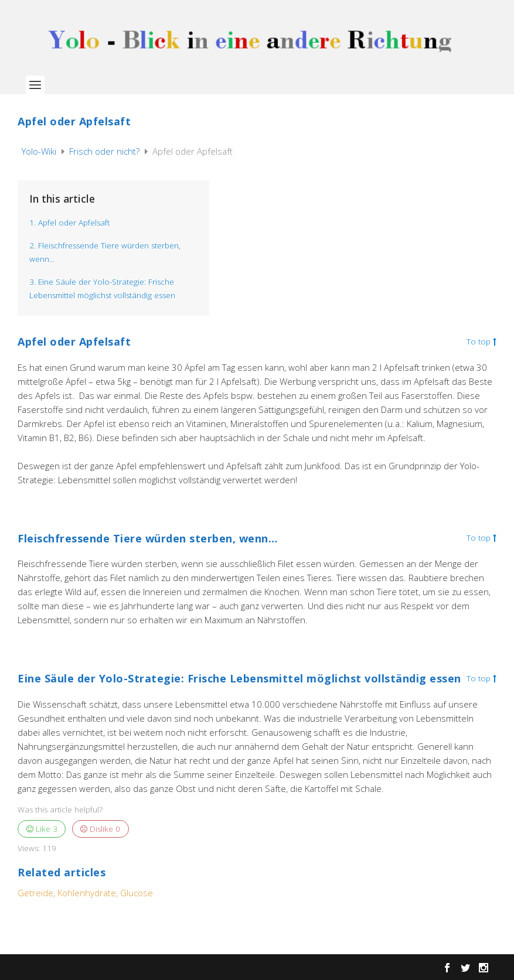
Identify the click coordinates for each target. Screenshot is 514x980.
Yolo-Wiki (40, 151)
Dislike (100, 829)
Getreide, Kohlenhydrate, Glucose (85, 893)
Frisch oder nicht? (105, 151)
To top (481, 342)
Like (42, 829)
